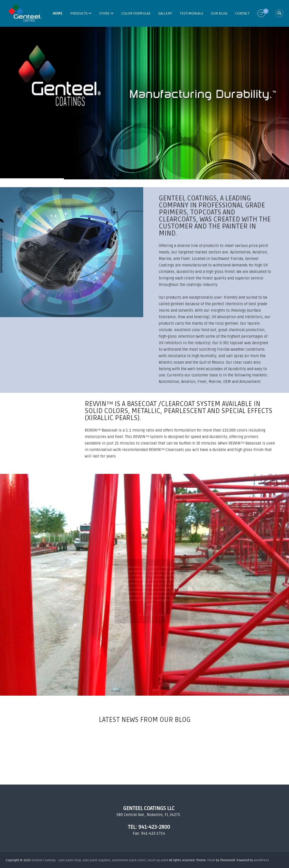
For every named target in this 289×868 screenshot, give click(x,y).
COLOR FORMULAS (136, 13)
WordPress (262, 860)
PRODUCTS (79, 13)
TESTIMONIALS (192, 13)
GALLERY (165, 13)
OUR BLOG (219, 13)
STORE (104, 13)
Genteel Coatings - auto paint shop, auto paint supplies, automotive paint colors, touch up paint (100, 860)
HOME (57, 13)
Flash (211, 860)
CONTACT (242, 13)
